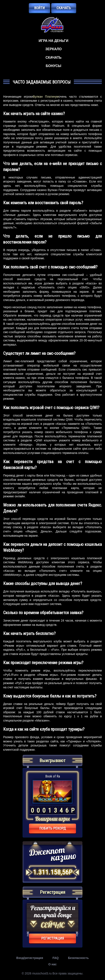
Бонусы (53, 66)
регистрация (53, 938)
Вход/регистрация (30, 958)
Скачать (64, 8)
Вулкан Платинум (46, 97)
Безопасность (78, 958)
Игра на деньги (53, 41)
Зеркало (53, 49)
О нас (53, 964)
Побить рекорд (53, 828)
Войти (39, 8)
